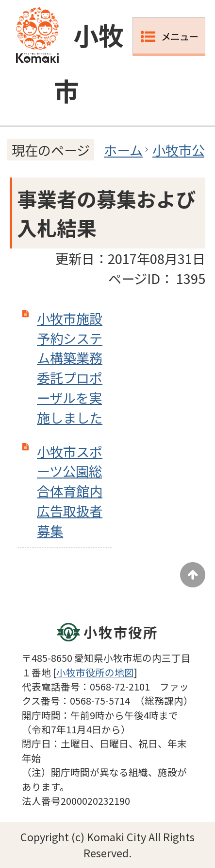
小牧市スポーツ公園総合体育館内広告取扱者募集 (70, 491)
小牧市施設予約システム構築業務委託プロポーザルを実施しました (70, 368)
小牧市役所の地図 (95, 672)
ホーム (123, 150)
